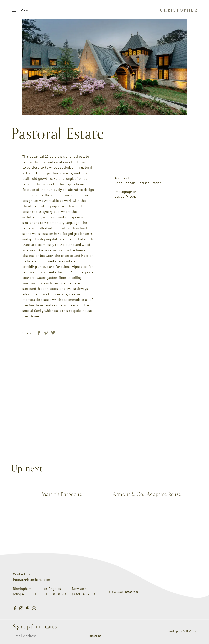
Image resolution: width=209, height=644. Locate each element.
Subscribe (95, 636)
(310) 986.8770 (54, 594)
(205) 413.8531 (25, 594)
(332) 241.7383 (84, 594)
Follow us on (123, 592)
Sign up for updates (35, 627)
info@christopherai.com (32, 580)
